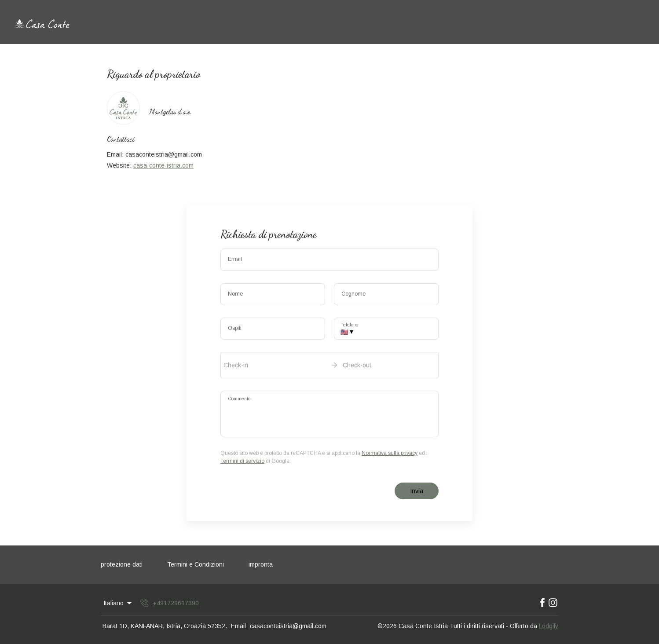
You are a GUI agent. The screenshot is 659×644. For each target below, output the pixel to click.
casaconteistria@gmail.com (288, 626)
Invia (417, 491)
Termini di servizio (242, 461)
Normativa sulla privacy (390, 453)
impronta (261, 564)
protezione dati (122, 564)
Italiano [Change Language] (118, 603)
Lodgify (549, 626)
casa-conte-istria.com (163, 165)
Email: (239, 626)
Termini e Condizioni (196, 564)
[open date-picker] (329, 365)
